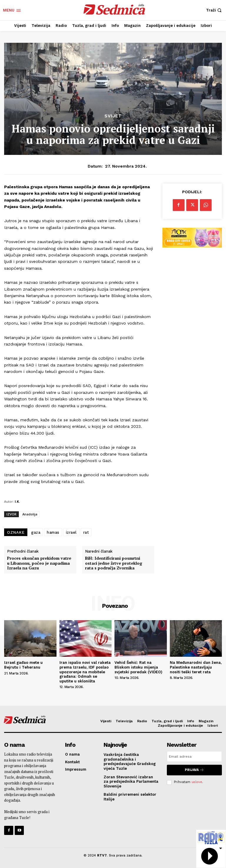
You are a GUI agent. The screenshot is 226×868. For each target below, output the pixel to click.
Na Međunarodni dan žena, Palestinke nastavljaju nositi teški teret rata (196, 667)
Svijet (113, 116)
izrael (71, 532)
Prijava (194, 770)
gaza (36, 532)
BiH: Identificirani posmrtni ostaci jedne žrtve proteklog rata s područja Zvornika (114, 563)
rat (86, 532)
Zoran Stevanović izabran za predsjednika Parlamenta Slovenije (131, 782)
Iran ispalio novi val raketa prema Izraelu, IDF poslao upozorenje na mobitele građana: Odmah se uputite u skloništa (85, 672)
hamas (53, 532)
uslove (197, 782)
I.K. (17, 501)
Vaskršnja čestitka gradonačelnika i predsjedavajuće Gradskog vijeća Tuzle (130, 761)
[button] (215, 10)
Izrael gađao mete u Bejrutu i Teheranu (23, 665)
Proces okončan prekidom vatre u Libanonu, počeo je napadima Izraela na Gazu (39, 563)
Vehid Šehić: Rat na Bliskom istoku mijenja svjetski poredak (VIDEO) (138, 667)
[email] (194, 756)
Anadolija (30, 514)
